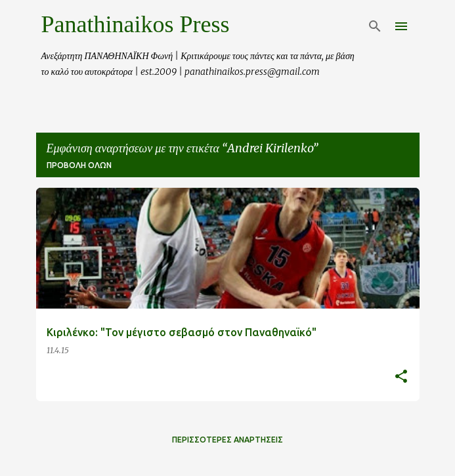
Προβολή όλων (79, 165)
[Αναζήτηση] (375, 26)
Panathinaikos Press (136, 24)
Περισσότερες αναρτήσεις (227, 440)
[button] (401, 377)
